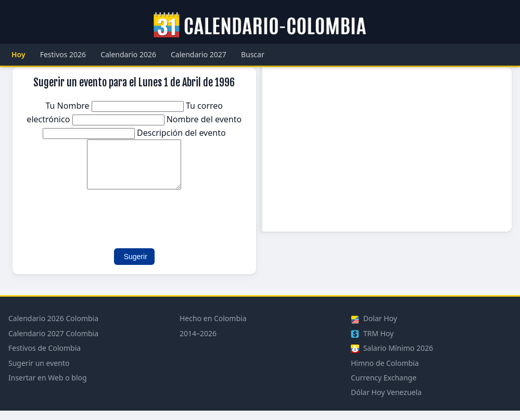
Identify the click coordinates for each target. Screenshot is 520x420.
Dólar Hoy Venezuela (386, 402)
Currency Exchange (384, 387)
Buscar (253, 54)
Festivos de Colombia (45, 357)
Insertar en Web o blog (48, 387)
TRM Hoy (372, 343)
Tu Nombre (115, 106)
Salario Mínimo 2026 (392, 357)
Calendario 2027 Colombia (53, 343)
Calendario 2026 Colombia (53, 328)
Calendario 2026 (128, 54)
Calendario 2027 (199, 54)
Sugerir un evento (39, 372)
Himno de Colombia (385, 372)
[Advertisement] (387, 149)
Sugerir (136, 266)
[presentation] (102, 223)
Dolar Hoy (374, 328)
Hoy (18, 54)
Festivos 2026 (63, 54)
